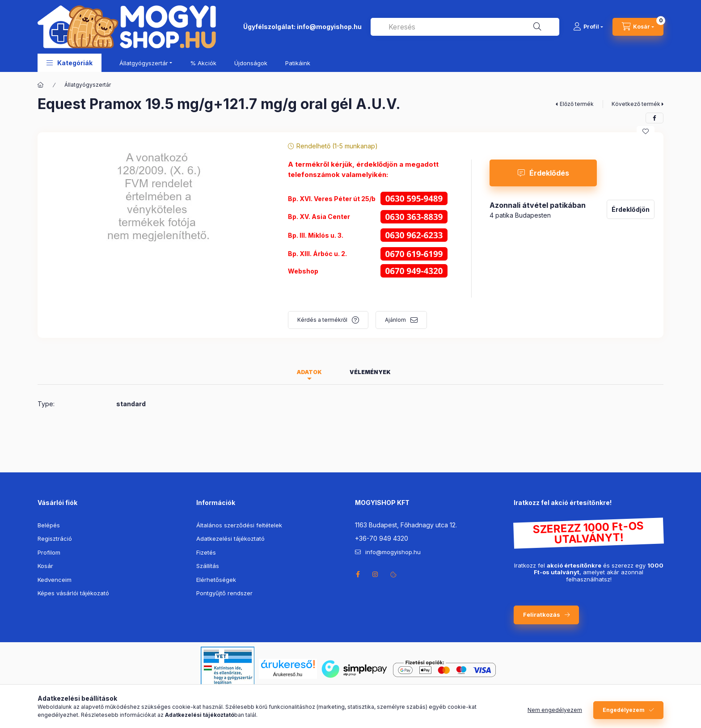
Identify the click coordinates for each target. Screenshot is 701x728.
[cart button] (638, 27)
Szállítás (208, 566)
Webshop (303, 271)
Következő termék (636, 104)
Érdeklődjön (631, 209)
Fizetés (206, 552)
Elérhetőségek (216, 580)
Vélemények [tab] (370, 372)
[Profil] (588, 27)
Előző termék (577, 104)
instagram (376, 574)
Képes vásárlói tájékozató (73, 593)
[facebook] (655, 118)
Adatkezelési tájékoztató (230, 539)
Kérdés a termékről (322, 320)
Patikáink (298, 63)
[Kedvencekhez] (646, 131)
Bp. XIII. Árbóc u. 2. (318, 254)
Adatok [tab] (309, 372)
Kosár (45, 566)
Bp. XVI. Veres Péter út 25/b (332, 199)
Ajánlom (395, 320)
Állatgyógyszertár (88, 85)
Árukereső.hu (288, 674)
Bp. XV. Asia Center (319, 217)
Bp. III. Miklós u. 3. (316, 235)
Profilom (49, 552)
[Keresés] (537, 27)
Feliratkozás (542, 614)
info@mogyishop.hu (329, 27)
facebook (358, 574)
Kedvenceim (55, 580)
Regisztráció (55, 539)
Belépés (49, 525)
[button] (70, 63)
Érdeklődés (549, 173)
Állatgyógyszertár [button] (144, 63)
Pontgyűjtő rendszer (224, 593)
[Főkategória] (41, 85)
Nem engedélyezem (555, 710)
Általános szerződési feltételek (239, 525)
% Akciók (203, 63)
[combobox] (465, 27)
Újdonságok (251, 63)
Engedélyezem (624, 710)
